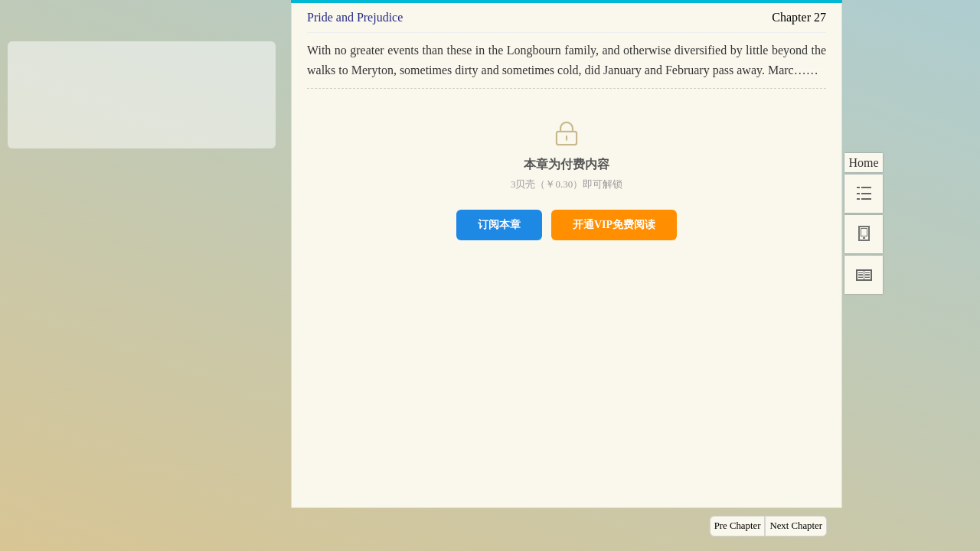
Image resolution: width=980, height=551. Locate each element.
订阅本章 (499, 224)
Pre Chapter (738, 526)
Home (863, 163)
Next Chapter (796, 526)
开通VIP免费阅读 (614, 225)
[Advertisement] (142, 90)
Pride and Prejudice (355, 17)
